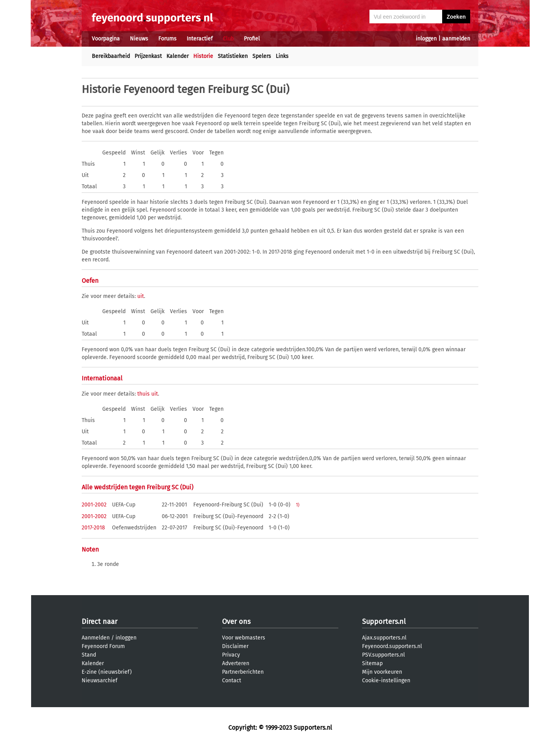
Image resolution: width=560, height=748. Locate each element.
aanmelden (456, 39)
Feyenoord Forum (103, 646)
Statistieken (233, 56)
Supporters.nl (384, 622)
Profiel (252, 39)
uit (141, 296)
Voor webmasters (244, 638)
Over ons (236, 622)
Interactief (200, 39)
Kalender (178, 56)
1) (298, 505)
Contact (232, 681)
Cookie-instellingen (386, 681)
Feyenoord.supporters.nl (392, 646)
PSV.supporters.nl (383, 655)
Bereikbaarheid (111, 56)
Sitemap (372, 663)
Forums (167, 39)
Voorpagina (106, 39)
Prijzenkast (148, 56)
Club (228, 39)
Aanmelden (96, 638)
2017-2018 (93, 528)
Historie (203, 56)
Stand (89, 655)
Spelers (262, 56)
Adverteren (236, 663)
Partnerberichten (243, 672)
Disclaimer (235, 646)
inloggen (426, 39)
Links (282, 56)
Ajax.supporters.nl (384, 638)
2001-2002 (94, 505)
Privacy (231, 655)
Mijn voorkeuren (382, 672)
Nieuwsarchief (100, 681)
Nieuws (139, 39)
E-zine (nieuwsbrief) (107, 672)
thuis (143, 394)
